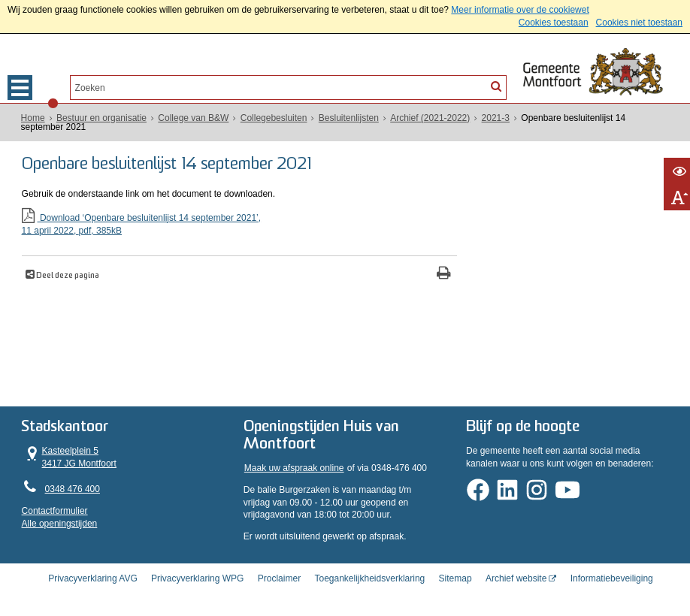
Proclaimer (279, 573)
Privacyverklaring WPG (197, 573)
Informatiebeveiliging (612, 573)
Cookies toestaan (554, 23)
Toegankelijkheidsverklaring (369, 573)
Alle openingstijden (60, 521)
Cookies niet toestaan (639, 23)
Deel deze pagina (67, 275)
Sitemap (455, 573)
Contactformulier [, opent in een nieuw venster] (55, 508)
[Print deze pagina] (406, 274)
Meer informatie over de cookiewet (520, 10)
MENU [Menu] (20, 88)
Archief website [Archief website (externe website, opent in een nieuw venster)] (516, 573)
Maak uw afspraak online (294, 465)
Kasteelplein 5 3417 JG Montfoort (69, 453)
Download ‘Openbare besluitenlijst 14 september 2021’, (221, 223)
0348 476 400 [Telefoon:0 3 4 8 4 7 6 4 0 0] (73, 486)
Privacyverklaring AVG (92, 573)
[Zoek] (496, 86)
